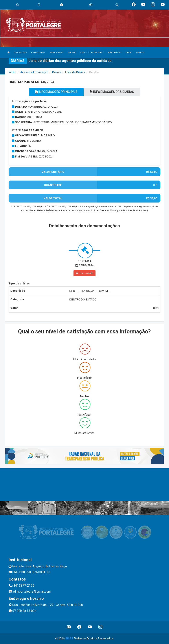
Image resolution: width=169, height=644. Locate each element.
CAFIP (129, 52)
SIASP (69, 638)
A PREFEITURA (38, 52)
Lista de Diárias (75, 72)
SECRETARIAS (56, 52)
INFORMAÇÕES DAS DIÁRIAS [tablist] (112, 92)
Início (12, 72)
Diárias (57, 72)
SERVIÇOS (140, 52)
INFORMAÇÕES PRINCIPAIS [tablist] (56, 92)
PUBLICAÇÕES (115, 52)
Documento (84, 273)
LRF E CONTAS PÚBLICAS (92, 52)
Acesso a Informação (34, 72)
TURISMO (72, 52)
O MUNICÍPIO (20, 52)
